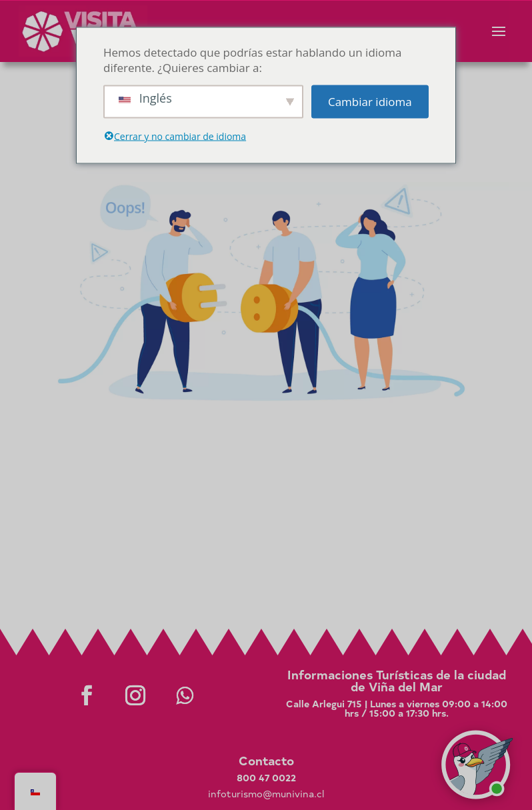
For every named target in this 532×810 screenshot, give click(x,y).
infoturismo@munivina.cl (266, 794)
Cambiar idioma (370, 102)
